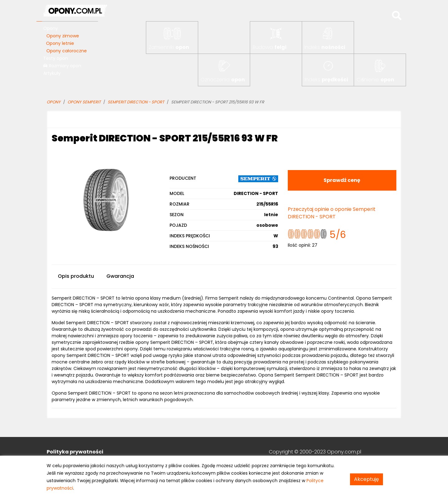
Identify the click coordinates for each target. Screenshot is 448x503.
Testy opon (56, 58)
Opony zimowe (63, 36)
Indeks (325, 47)
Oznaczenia (223, 80)
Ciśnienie (375, 80)
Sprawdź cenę (342, 180)
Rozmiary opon (62, 66)
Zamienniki (169, 47)
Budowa (270, 47)
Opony (51, 28)
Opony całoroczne (67, 51)
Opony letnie (60, 43)
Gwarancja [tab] (120, 276)
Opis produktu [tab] (76, 276)
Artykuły (52, 73)
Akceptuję (366, 479)
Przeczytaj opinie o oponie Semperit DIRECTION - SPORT (332, 213)
